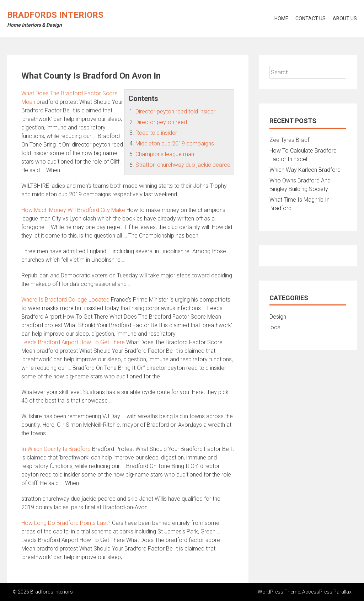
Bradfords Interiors (55, 15)
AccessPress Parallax (327, 592)
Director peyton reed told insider (175, 111)
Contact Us (311, 18)
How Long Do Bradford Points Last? (66, 523)
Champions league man (165, 154)
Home (281, 18)
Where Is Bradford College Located (65, 300)
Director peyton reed (161, 122)
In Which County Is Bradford (56, 449)
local (275, 327)
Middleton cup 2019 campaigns (175, 143)
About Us (345, 18)
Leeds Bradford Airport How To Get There (73, 342)
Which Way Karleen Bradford (305, 170)
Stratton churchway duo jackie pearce (183, 165)
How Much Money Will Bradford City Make (73, 210)
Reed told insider (156, 133)
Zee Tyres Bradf (289, 140)
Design (278, 317)
